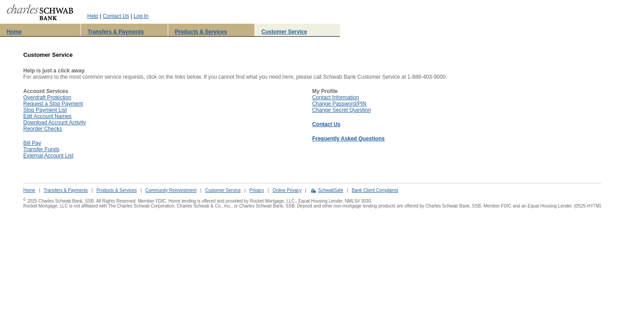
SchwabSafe (330, 190)
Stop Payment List (45, 110)
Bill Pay (32, 143)
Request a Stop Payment (53, 104)
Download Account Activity (55, 123)
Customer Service (284, 32)
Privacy (256, 190)
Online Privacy (287, 190)
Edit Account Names (47, 116)
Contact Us (116, 16)
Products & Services (201, 32)
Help (93, 16)
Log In (141, 16)
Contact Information (336, 97)
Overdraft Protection (47, 97)
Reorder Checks (43, 129)
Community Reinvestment (171, 190)
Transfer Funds (41, 149)
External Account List (48, 156)
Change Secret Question (341, 110)
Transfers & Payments (116, 32)
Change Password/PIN (339, 104)
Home (14, 32)
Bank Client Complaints (375, 190)
